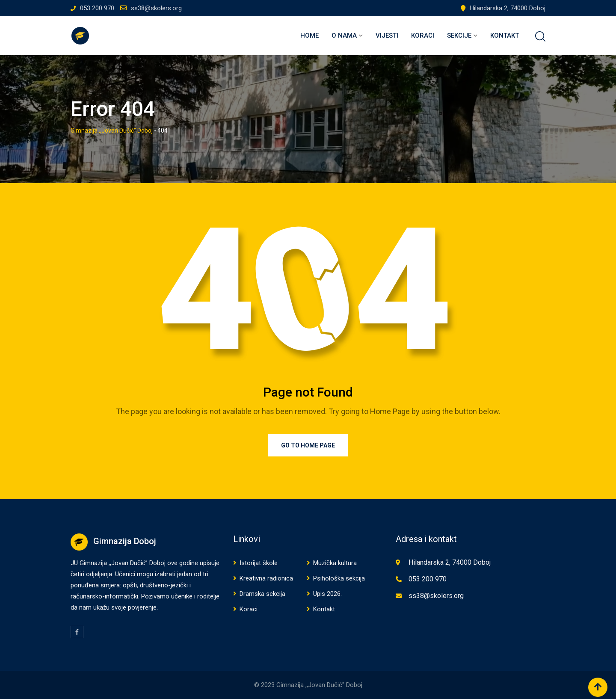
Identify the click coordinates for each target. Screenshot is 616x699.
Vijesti (387, 36)
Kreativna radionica (266, 578)
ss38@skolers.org (156, 8)
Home (309, 36)
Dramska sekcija (262, 594)
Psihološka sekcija (339, 578)
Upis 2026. (327, 594)
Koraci (423, 36)
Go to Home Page (308, 445)
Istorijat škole (259, 563)
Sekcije (459, 36)
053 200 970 (97, 8)
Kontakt (505, 36)
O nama (344, 36)
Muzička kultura (335, 563)
